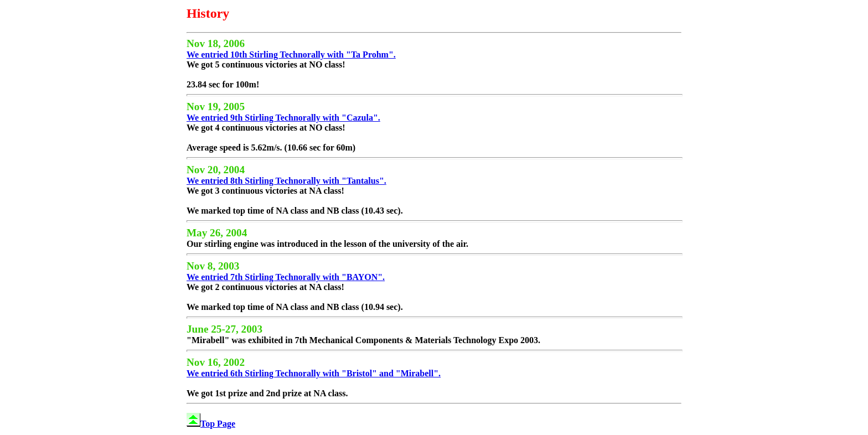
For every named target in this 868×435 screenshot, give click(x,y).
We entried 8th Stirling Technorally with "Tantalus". (286, 181)
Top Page (211, 424)
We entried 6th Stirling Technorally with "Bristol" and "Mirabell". (314, 373)
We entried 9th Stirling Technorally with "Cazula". (283, 118)
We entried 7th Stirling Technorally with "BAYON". (286, 277)
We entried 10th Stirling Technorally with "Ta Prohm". (291, 55)
